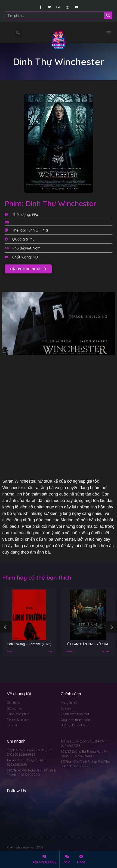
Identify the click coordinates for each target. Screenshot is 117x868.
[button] (109, 32)
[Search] (108, 15)
